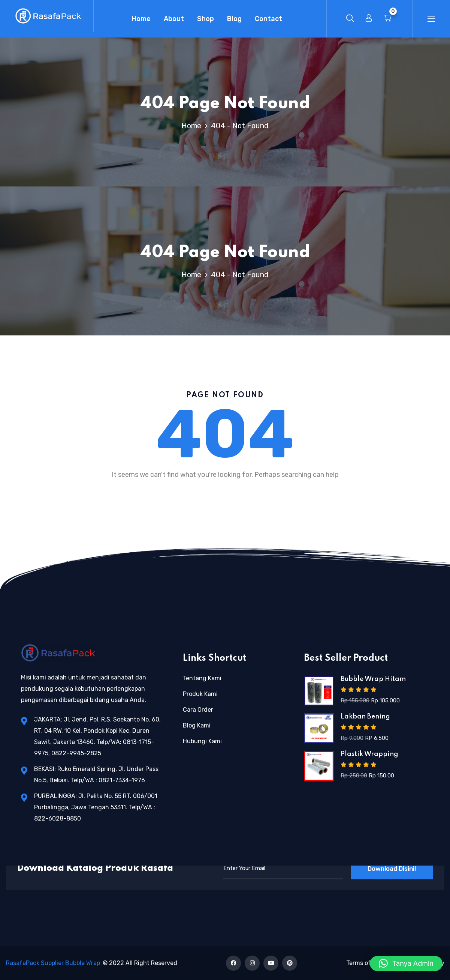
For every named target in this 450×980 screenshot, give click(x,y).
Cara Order (198, 710)
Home (141, 19)
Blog (234, 19)
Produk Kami (200, 694)
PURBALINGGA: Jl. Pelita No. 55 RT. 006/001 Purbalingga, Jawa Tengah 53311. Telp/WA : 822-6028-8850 (96, 807)
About (174, 19)
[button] (406, 963)
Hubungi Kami (202, 741)
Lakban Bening (365, 717)
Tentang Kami (202, 678)
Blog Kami (197, 725)
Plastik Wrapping (369, 754)
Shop (206, 19)
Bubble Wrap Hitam (373, 679)
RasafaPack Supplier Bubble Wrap (53, 963)
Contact (268, 19)
